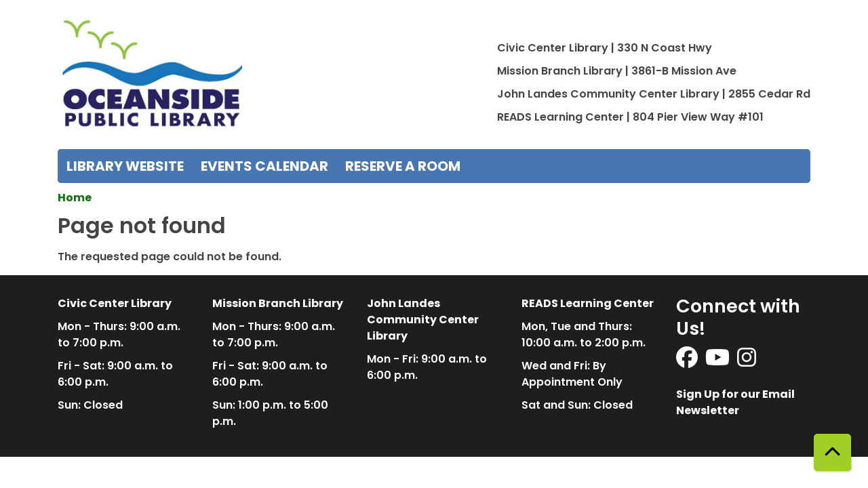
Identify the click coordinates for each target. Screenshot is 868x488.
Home (75, 198)
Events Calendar (264, 166)
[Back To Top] (832, 452)
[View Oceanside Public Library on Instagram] (747, 362)
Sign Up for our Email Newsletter (735, 402)
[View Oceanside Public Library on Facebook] (688, 362)
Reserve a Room (403, 166)
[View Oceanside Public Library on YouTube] (718, 362)
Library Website (125, 166)
